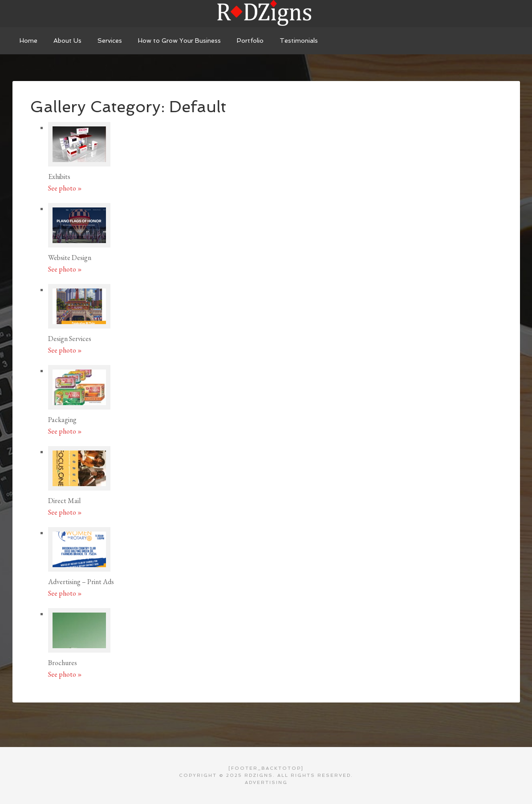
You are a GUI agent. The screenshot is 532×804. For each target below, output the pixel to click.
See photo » (65, 188)
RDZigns (266, 13)
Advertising (266, 782)
